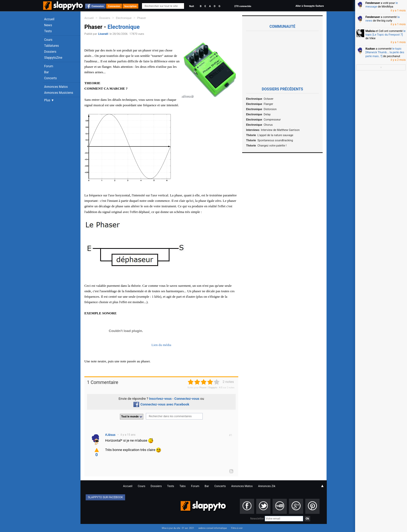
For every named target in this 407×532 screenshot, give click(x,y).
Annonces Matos (56, 87)
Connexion (98, 6)
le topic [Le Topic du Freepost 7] (385, 33)
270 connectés (243, 6)
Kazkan (370, 49)
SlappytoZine (53, 58)
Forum (49, 66)
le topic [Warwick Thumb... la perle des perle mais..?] (385, 52)
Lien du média (161, 345)
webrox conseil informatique (213, 528)
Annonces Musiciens (59, 93)
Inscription (131, 6)
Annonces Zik (267, 486)
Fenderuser (373, 3)
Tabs (182, 486)
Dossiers (50, 52)
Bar (46, 72)
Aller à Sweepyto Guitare (310, 6)
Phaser (142, 18)
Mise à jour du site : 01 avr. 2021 (178, 528)
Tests (48, 31)
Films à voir (237, 528)
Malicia (370, 31)
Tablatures (52, 46)
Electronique (124, 18)
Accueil (49, 19)
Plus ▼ (49, 100)
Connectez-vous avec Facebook (161, 404)
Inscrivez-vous (160, 399)
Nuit (192, 6)
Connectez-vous (187, 399)
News (48, 25)
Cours (48, 40)
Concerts (50, 78)
